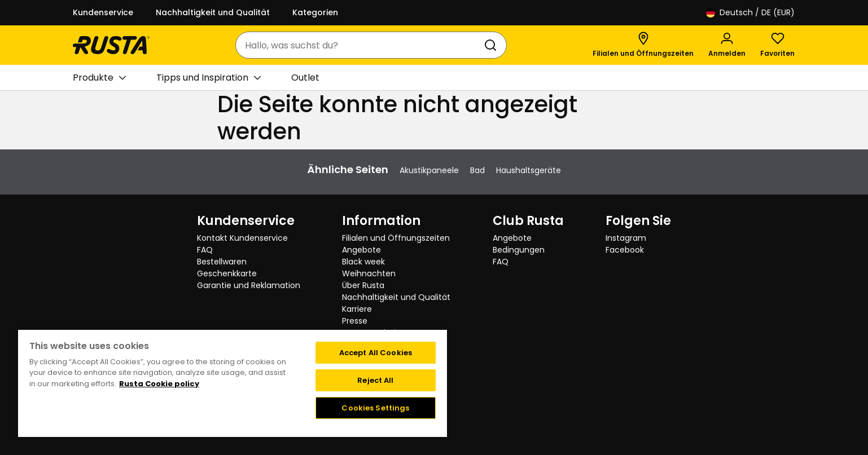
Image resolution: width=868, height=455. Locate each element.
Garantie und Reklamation (249, 285)
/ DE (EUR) (750, 13)
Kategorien (315, 12)
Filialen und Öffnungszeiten (396, 238)
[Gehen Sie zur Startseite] (111, 45)
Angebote (361, 250)
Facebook (625, 250)
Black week (363, 262)
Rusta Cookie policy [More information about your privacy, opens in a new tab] (159, 384)
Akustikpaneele (429, 170)
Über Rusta (363, 285)
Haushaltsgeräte (529, 170)
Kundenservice (103, 12)
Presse (355, 321)
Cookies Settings (375, 408)
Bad (477, 170)
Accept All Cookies (376, 353)
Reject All (375, 380)
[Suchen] (493, 45)
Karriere (357, 309)
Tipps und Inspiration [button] (209, 78)
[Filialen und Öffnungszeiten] (643, 45)
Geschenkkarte (227, 273)
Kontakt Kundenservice (242, 238)
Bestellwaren (222, 262)
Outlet (305, 78)
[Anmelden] (727, 45)
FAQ (205, 250)
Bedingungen (519, 250)
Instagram (626, 238)
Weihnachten (369, 273)
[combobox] (360, 45)
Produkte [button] (99, 78)
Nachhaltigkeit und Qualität (213, 12)
